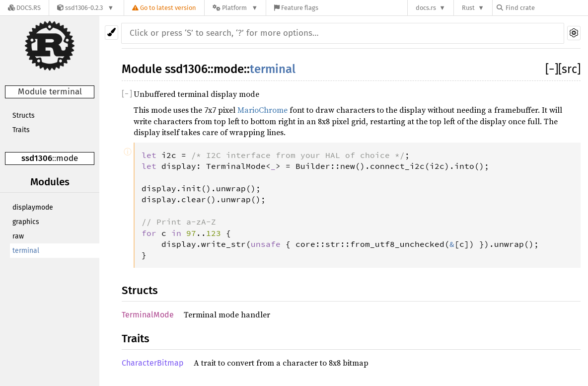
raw (18, 236)
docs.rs (426, 8)
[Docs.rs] (24, 8)
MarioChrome (262, 110)
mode (67, 158)
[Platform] (235, 8)
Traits (21, 130)
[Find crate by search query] (546, 8)
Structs (24, 116)
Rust (468, 8)
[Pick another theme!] (111, 33)
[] (552, 69)
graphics (26, 222)
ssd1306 (37, 158)
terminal (26, 251)
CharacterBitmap (153, 363)
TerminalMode (148, 315)
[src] (569, 69)
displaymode (33, 207)
